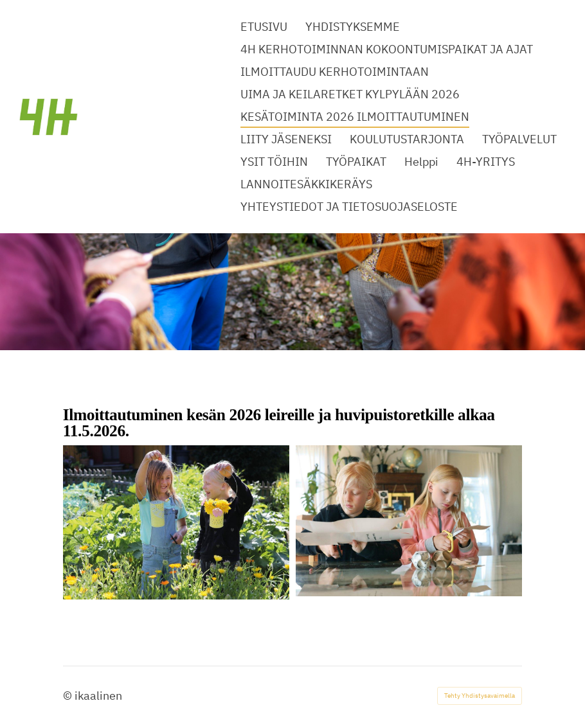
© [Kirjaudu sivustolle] (69, 696)
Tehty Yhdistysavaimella (480, 696)
